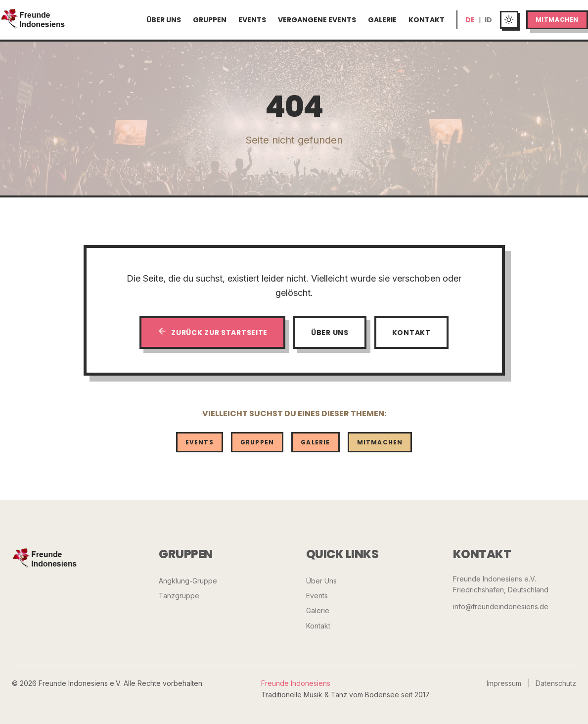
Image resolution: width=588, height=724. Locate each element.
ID (488, 20)
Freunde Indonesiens (296, 683)
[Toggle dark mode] (509, 20)
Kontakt (427, 20)
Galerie (382, 20)
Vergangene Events (317, 20)
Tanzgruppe (179, 596)
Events (252, 20)
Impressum (504, 683)
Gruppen (210, 20)
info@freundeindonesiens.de (501, 606)
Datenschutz (556, 683)
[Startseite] (33, 20)
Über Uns (164, 20)
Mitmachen (557, 20)
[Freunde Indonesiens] (45, 559)
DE (470, 20)
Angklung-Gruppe (188, 581)
